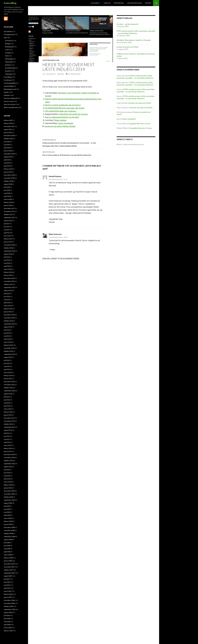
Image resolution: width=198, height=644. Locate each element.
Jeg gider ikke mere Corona (140, 123)
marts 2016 (8, 269)
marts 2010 (8, 482)
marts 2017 (8, 236)
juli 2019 (7, 160)
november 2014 (9, 318)
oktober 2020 (8, 139)
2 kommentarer (74, 74)
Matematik (9, 62)
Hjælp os (107, 3)
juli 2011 (7, 433)
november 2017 (9, 211)
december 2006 (9, 600)
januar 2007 (8, 597)
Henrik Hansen (55, 176)
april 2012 (7, 406)
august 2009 (8, 503)
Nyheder (7, 95)
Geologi (8, 53)
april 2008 (7, 552)
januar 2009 (8, 524)
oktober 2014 (8, 321)
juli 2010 (7, 470)
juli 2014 (7, 330)
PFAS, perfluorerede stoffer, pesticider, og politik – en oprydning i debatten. (136, 32)
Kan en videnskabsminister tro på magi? (62, 117)
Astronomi (9, 41)
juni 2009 (7, 509)
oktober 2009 (8, 497)
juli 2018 (7, 187)
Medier (6, 92)
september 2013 (9, 354)
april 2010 (7, 479)
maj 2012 (7, 403)
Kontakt (148, 3)
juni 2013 (7, 363)
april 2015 (7, 303)
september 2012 (9, 391)
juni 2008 (7, 546)
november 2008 (9, 530)
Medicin (8, 65)
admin (62, 74)
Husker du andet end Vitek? (128, 47)
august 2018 (8, 184)
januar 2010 (8, 488)
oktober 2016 (8, 248)
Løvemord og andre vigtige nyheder (60, 126)
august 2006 (8, 612)
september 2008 (9, 536)
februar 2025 (8, 120)
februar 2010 (8, 485)
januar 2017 (8, 242)
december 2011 (9, 418)
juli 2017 (7, 224)
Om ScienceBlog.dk (134, 3)
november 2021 (9, 126)
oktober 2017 (8, 214)
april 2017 (7, 233)
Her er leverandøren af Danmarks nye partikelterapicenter (72, 153)
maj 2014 (7, 336)
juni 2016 (7, 260)
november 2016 (9, 245)
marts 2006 (8, 628)
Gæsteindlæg (119, 3)
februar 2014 (8, 345)
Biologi (7, 44)
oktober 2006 (8, 606)
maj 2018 (7, 193)
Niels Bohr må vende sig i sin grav (74, 114)
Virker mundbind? (129, 119)
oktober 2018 (8, 181)
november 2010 (9, 457)
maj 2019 (7, 163)
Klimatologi (9, 59)
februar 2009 (8, 521)
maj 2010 (7, 476)
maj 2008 (7, 549)
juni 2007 (7, 582)
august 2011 (8, 430)
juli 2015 (7, 293)
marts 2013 (8, 372)
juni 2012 (7, 400)
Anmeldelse (8, 31)
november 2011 (9, 421)
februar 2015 (8, 309)
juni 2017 (7, 227)
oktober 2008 (8, 533)
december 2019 (9, 154)
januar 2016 (8, 275)
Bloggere (95, 3)
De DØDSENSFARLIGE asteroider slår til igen (65, 108)
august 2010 (8, 467)
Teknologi (8, 74)
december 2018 (9, 175)
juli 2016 (7, 257)
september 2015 (9, 287)
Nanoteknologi (10, 68)
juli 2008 (7, 543)
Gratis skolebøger (65, 123)
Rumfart (8, 71)
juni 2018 (7, 190)
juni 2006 (7, 618)
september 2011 (9, 427)
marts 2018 (8, 199)
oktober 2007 (8, 570)
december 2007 (9, 564)
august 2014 (8, 327)
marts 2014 (8, 342)
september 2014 (9, 324)
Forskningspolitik (10, 83)
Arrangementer (9, 34)
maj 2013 (7, 366)
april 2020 (7, 148)
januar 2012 (8, 415)
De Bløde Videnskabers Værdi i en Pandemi (134, 40)
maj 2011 (7, 439)
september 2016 (9, 251)
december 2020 (9, 135)
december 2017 (9, 208)
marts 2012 (8, 409)
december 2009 (9, 491)
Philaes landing (60, 120)
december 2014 (9, 315)
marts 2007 (8, 591)
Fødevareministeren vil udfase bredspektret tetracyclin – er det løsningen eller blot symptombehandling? (72, 143)
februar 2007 (8, 594)
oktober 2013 (8, 351)
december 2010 (9, 454)
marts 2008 (8, 555)
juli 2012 (7, 397)
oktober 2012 (8, 388)
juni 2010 (7, 473)
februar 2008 (8, 558)
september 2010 (9, 464)
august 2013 (8, 357)
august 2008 (8, 540)
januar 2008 (8, 561)
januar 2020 (8, 151)
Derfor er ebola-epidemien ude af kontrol (63, 105)
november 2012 (9, 385)
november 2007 (9, 567)
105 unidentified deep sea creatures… (61, 111)
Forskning (7, 80)
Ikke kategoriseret (10, 89)
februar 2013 (8, 375)
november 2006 (9, 603)
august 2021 (8, 129)
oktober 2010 (8, 461)
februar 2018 (8, 202)
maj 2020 (7, 145)
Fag (5, 38)
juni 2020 (7, 142)
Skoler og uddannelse (11, 107)
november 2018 (9, 178)
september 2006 (9, 609)
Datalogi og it (9, 47)
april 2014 (7, 339)
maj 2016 (7, 263)
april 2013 (7, 369)
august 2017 (8, 221)
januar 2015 (8, 312)
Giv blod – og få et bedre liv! (128, 24)
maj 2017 (7, 230)
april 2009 (7, 515)
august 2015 (8, 290)
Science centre (9, 101)
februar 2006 (8, 631)
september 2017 (9, 218)
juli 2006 (7, 615)
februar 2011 (8, 448)
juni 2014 (7, 333)
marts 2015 (8, 306)
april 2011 (7, 442)
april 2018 (7, 196)
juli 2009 (7, 506)
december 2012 (9, 382)
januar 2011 (8, 451)
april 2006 (7, 625)
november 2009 (9, 494)
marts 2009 (8, 518)
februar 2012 (8, 412)
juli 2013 (7, 360)
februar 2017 (8, 239)
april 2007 (7, 588)
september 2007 (9, 573)
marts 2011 (8, 445)
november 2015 (9, 281)
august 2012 (8, 394)
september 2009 (9, 500)
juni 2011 (7, 436)
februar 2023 (8, 123)
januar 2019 (8, 172)
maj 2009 (7, 512)
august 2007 (8, 576)
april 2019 (7, 166)
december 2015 (9, 278)
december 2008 (9, 527)
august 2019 (8, 157)
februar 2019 (8, 169)
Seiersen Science (10, 104)
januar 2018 (8, 205)
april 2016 (7, 266)
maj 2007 (7, 585)
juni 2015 (7, 296)
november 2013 (9, 348)
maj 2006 (7, 622)
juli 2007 (7, 579)
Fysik (7, 50)
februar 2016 (8, 272)
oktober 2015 (8, 284)
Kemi (7, 56)
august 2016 (8, 254)
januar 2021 (8, 132)
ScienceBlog (10, 3)
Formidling (8, 77)
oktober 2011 (8, 424)
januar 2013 (8, 379)
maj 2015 (7, 300)
